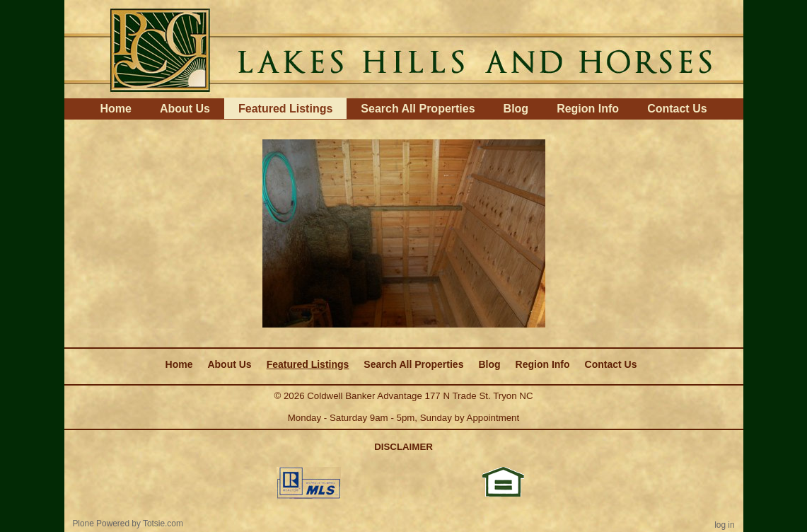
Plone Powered (101, 524)
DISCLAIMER (403, 447)
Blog (516, 109)
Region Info (588, 109)
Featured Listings (285, 109)
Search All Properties (418, 109)
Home (115, 109)
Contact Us (677, 109)
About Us (185, 109)
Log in (724, 525)
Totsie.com (163, 524)
